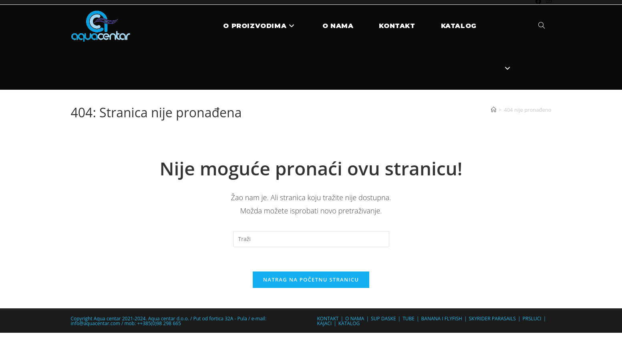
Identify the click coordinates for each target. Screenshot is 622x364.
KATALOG (349, 323)
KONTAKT (328, 319)
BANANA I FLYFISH (442, 319)
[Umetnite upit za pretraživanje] (311, 239)
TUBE (409, 319)
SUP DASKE (383, 319)
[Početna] (494, 110)
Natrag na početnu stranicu (311, 280)
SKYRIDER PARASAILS (492, 319)
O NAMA (355, 319)
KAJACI (325, 323)
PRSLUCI (532, 319)
